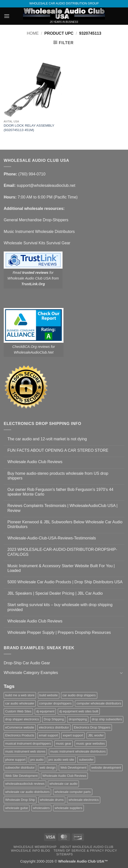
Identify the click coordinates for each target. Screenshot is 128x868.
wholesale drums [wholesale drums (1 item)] (52, 800)
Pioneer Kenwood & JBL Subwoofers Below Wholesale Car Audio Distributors (65, 524)
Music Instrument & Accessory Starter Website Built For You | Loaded (61, 568)
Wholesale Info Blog (31, 851)
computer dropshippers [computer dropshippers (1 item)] (55, 703)
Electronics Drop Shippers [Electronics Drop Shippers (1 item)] (92, 727)
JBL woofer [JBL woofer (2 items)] (96, 735)
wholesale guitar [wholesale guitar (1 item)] (17, 808)
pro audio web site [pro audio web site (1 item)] (61, 760)
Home (33, 33)
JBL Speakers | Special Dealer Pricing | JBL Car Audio (55, 593)
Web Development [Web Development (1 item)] (73, 768)
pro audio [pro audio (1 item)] (37, 760)
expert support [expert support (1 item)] (73, 735)
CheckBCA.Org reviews (31, 347)
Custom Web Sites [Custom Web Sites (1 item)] (18, 711)
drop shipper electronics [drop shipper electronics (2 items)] (22, 719)
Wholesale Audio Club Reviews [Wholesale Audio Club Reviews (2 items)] (64, 776)
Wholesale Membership (35, 847)
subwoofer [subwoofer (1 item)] (86, 760)
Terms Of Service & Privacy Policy (85, 851)
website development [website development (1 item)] (106, 768)
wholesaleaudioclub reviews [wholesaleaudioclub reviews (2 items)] (25, 784)
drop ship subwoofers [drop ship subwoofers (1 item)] (107, 719)
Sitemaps (65, 854)
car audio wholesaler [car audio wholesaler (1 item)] (20, 703)
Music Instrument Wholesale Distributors (39, 232)
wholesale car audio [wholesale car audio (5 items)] (63, 784)
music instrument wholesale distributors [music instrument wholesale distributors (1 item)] (78, 751)
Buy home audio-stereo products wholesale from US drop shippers (58, 476)
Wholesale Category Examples (31, 673)
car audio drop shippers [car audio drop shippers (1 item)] (79, 695)
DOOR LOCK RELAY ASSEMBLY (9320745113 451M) (29, 128)
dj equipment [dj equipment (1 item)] (45, 711)
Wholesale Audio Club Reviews (35, 462)
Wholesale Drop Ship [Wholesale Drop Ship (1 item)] (20, 800)
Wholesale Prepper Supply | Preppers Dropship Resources (59, 632)
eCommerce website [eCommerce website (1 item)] (20, 727)
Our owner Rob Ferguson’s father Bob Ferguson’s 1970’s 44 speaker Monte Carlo (60, 492)
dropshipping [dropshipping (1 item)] (78, 719)
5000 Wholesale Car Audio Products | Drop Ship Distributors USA (65, 582)
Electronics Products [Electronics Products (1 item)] (20, 735)
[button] (7, 16)
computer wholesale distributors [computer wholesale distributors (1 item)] (99, 703)
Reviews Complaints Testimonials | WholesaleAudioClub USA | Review (63, 508)
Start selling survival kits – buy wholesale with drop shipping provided (60, 607)
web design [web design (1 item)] (48, 768)
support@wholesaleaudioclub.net (46, 185)
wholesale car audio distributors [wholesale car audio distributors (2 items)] (27, 792)
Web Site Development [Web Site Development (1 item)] (21, 776)
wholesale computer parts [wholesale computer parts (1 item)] (73, 792)
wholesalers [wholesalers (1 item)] (41, 808)
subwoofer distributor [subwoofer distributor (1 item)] (20, 768)
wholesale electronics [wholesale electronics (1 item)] (84, 800)
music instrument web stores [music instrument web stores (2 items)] (25, 751)
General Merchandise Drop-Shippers (36, 220)
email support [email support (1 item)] (48, 735)
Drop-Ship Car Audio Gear (27, 663)
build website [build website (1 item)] (49, 695)
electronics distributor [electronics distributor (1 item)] (54, 727)
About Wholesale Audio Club (87, 847)
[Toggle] (121, 673)
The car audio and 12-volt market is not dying (47, 439)
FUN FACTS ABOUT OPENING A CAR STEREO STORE (58, 450)
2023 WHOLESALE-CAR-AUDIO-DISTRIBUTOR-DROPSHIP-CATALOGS (62, 552)
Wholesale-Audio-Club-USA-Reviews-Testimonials (52, 538)
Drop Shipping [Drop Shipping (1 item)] (54, 719)
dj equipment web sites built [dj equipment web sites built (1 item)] (79, 711)
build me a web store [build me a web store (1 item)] (20, 695)
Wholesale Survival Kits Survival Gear (37, 243)
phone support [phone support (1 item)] (15, 760)
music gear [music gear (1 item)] (64, 743)
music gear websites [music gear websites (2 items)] (91, 743)
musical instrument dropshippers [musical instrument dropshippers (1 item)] (28, 743)
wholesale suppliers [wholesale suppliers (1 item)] (68, 808)
